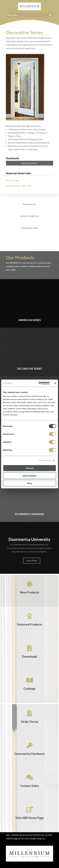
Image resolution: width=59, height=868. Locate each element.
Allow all (29, 468)
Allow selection (29, 476)
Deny (29, 483)
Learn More (32, 561)
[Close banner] (55, 383)
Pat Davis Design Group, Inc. (33, 838)
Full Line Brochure (29, 163)
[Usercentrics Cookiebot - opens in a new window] (38, 383)
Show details (45, 460)
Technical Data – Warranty (18, 186)
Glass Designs (12, 180)
